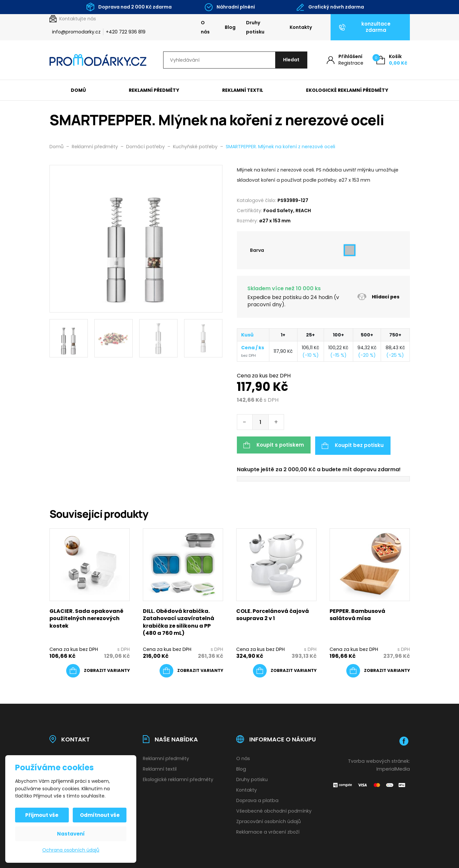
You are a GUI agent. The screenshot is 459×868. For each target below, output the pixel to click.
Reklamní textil (243, 91)
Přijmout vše (42, 815)
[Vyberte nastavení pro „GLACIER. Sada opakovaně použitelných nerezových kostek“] (98, 670)
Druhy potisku (255, 27)
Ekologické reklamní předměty (347, 91)
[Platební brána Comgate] (370, 784)
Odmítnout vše (99, 815)
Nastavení (71, 834)
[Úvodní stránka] (98, 60)
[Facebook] (404, 740)
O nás (205, 27)
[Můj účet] (345, 60)
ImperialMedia (393, 768)
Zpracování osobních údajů (268, 820)
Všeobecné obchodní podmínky (274, 810)
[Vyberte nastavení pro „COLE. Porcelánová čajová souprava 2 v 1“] (285, 670)
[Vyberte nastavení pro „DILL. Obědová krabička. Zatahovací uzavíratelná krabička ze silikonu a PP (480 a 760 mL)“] (191, 670)
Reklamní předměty (154, 91)
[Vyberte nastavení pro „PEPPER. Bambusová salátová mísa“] (378, 670)
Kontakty (301, 27)
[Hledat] (291, 60)
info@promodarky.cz (76, 32)
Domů (78, 91)
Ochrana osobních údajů (71, 850)
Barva (257, 251)
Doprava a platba (257, 800)
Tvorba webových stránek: (379, 760)
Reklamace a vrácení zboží (268, 831)
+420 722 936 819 (126, 32)
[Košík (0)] (392, 60)
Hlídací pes (378, 297)
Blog (230, 27)
